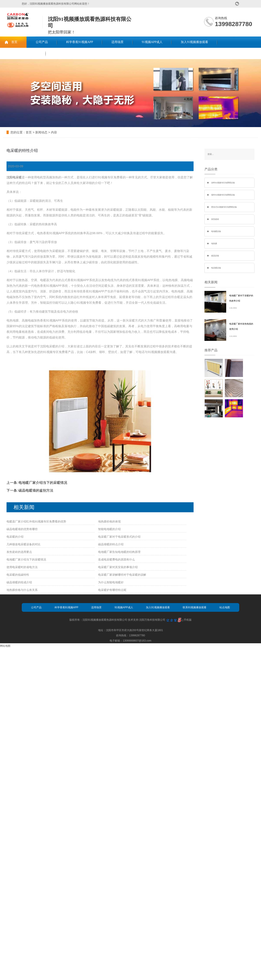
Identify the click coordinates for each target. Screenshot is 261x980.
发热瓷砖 (215, 219)
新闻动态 (41, 132)
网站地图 (5, 646)
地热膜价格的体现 (109, 522)
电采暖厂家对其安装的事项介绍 (118, 567)
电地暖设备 (216, 231)
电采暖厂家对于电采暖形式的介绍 (119, 537)
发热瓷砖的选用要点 (19, 552)
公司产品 (42, 42)
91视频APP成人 (152, 42)
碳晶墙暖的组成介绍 (19, 582)
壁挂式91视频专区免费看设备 (224, 207)
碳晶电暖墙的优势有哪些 (22, 529)
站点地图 (225, 607)
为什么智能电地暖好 (111, 582)
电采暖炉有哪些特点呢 (112, 590)
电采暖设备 (216, 268)
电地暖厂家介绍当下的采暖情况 (43, 483)
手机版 (188, 620)
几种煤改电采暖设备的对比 (23, 544)
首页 (14, 42)
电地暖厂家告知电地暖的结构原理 (119, 552)
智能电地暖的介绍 (109, 529)
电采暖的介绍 (15, 537)
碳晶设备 (215, 256)
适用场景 (117, 42)
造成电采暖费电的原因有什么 (116, 560)
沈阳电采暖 (14, 177)
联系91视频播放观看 (23, 53)
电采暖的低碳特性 (18, 575)
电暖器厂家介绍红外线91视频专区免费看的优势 (36, 522)
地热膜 (214, 244)
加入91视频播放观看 (194, 42)
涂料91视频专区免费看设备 (223, 183)
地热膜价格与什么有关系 (22, 590)
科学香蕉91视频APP (80, 42)
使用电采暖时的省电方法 (22, 567)
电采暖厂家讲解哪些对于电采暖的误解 (122, 575)
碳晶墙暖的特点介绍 (111, 544)
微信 (237, 4)
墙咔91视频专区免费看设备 (223, 195)
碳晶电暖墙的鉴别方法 (36, 490)
